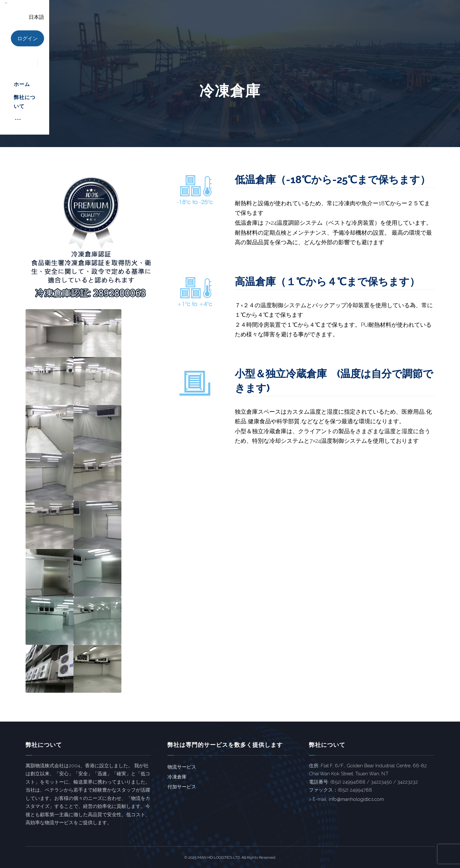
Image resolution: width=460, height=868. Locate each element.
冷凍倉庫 (177, 777)
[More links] (334, 19)
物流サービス (182, 767)
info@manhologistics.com (356, 799)
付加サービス (182, 787)
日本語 (406, 17)
